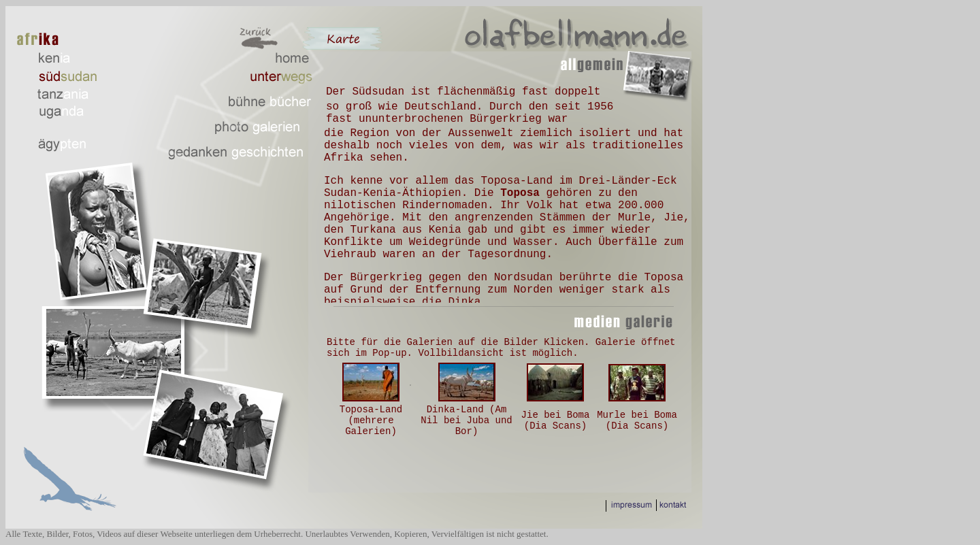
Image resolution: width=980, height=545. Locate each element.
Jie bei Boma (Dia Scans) (556, 420)
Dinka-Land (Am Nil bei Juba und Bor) (466, 420)
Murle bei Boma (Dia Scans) (637, 420)
